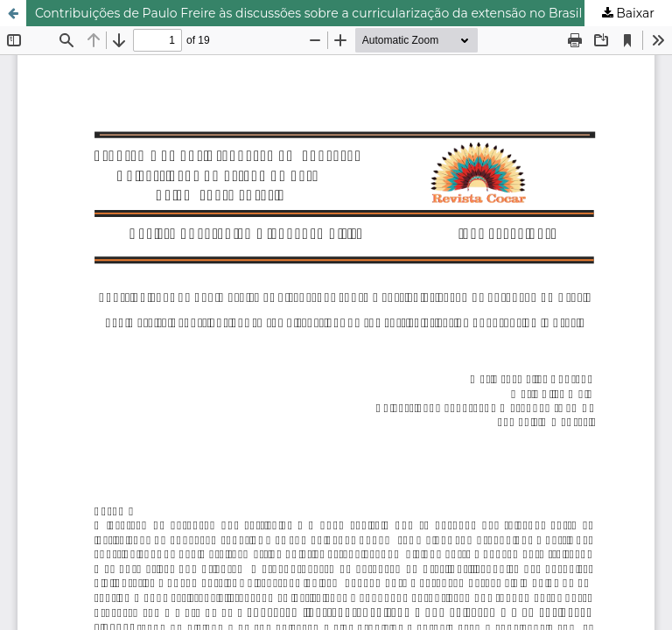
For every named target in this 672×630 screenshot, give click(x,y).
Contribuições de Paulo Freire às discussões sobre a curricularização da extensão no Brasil (308, 13)
